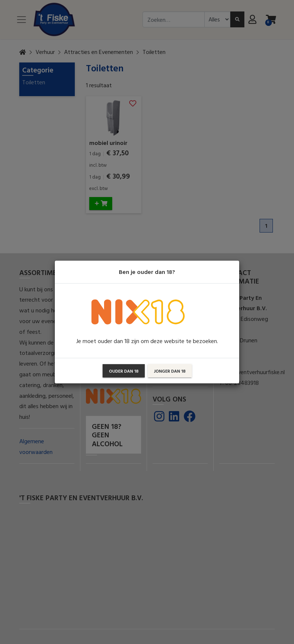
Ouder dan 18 (124, 371)
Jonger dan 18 (170, 371)
